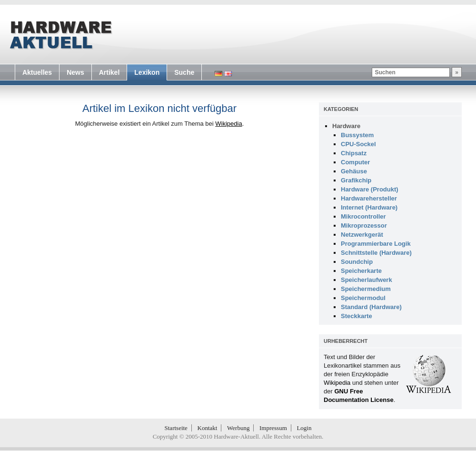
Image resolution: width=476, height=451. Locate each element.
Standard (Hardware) (371, 307)
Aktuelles (37, 72)
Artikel (109, 72)
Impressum (273, 428)
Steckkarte (357, 316)
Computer (355, 162)
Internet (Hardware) (369, 207)
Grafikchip (356, 180)
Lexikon (147, 72)
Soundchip (357, 262)
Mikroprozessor (364, 225)
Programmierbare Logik (376, 244)
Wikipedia (228, 124)
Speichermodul (363, 298)
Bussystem (357, 135)
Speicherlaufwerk (367, 280)
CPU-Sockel (358, 144)
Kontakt (208, 428)
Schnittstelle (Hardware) (376, 253)
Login (304, 428)
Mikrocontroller (363, 216)
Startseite (176, 428)
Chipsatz (354, 153)
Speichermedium (366, 289)
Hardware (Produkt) (370, 189)
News (75, 72)
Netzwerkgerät (362, 235)
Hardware (346, 126)
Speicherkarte (361, 271)
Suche (184, 72)
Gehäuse (354, 171)
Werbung (238, 428)
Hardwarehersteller (369, 198)
